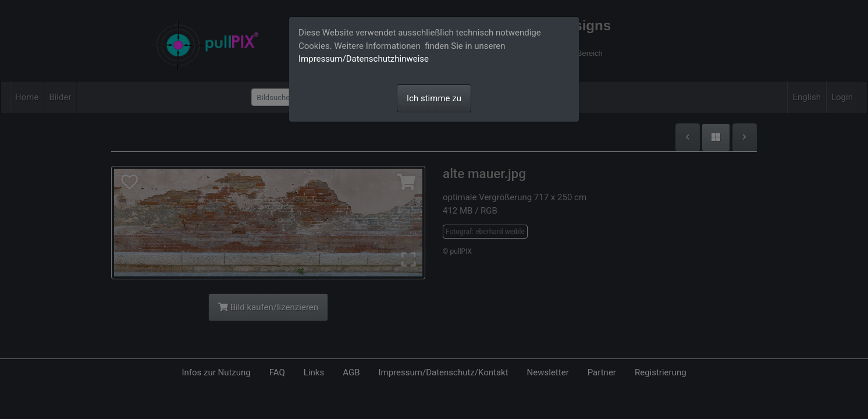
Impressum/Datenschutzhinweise (364, 59)
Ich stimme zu (434, 98)
